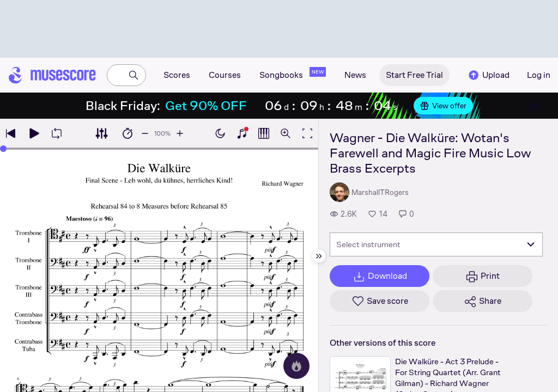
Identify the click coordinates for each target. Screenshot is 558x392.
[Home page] (52, 75)
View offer (443, 106)
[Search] (134, 75)
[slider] (3, 149)
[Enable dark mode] (220, 133)
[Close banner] (534, 106)
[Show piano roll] (264, 133)
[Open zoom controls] (286, 133)
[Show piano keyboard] (242, 133)
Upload (488, 75)
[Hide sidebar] (319, 256)
